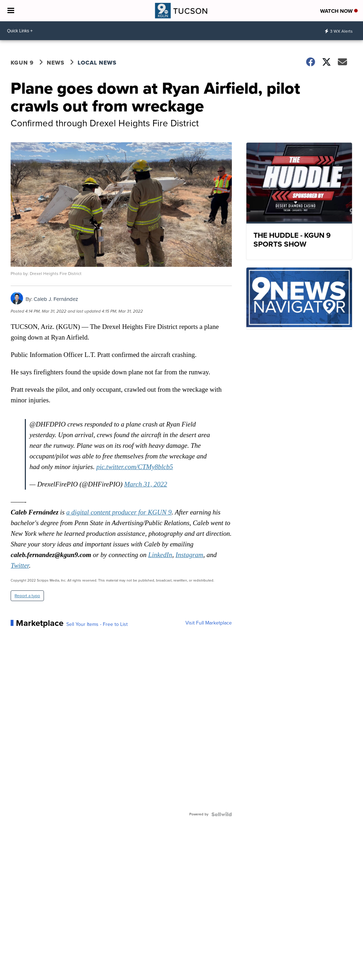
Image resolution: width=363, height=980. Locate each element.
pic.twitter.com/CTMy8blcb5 (135, 467)
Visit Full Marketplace (209, 623)
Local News (97, 63)
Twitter (20, 565)
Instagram (189, 555)
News (56, 63)
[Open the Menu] (11, 11)
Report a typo (27, 596)
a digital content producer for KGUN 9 (119, 512)
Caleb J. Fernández (56, 299)
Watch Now (339, 11)
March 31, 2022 (146, 484)
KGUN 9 (22, 63)
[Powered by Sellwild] (222, 814)
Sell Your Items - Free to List (97, 624)
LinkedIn (160, 555)
